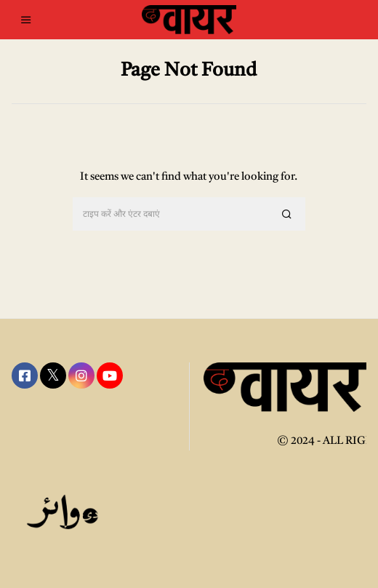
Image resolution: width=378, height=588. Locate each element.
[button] (288, 215)
